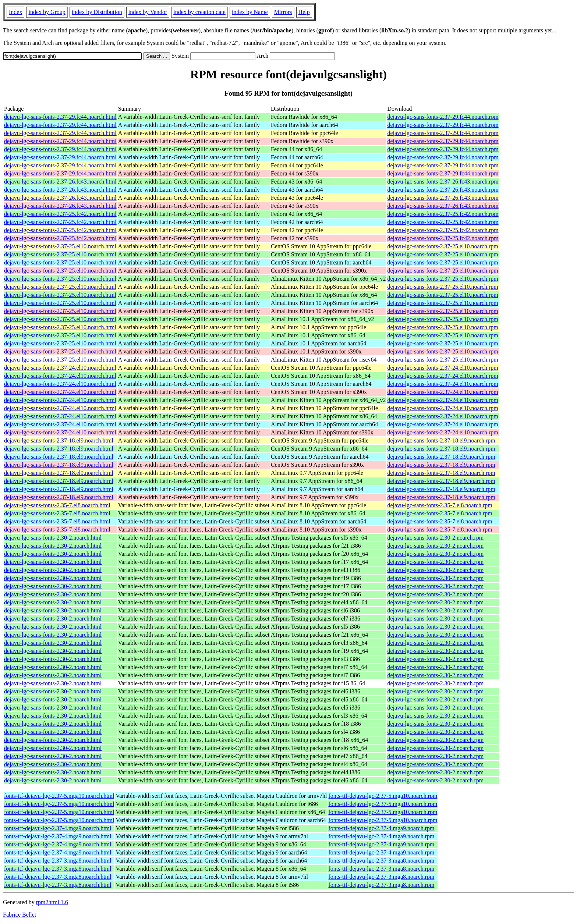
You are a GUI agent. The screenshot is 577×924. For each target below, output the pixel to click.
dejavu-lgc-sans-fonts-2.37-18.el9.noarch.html (59, 440)
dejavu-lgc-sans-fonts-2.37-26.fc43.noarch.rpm (443, 182)
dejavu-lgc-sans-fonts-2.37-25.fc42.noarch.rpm (443, 214)
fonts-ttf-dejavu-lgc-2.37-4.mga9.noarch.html (58, 828)
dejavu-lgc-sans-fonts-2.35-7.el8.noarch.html (57, 505)
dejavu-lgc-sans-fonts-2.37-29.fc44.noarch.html (60, 117)
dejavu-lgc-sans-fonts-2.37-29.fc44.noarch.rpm (443, 117)
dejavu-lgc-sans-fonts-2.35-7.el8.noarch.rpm (440, 505)
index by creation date (199, 12)
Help (304, 12)
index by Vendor (148, 12)
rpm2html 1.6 (52, 902)
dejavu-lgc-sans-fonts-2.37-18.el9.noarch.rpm (441, 440)
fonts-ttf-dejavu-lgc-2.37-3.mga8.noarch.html (58, 861)
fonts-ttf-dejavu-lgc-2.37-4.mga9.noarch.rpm (382, 828)
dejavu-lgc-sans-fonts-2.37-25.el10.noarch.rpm (443, 246)
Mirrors (283, 12)
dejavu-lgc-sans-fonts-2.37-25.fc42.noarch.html (60, 214)
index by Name (250, 12)
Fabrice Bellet (20, 915)
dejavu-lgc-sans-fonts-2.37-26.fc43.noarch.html (60, 182)
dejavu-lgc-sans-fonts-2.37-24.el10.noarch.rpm (443, 368)
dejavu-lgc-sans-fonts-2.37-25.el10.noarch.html (60, 246)
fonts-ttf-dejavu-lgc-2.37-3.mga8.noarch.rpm (382, 861)
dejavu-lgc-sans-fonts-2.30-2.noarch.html (53, 538)
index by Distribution (97, 12)
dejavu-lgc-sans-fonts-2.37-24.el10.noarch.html (60, 368)
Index (15, 12)
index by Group (47, 12)
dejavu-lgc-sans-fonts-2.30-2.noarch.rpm (436, 538)
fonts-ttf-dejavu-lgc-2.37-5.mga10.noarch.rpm (383, 796)
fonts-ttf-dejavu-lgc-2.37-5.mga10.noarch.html (59, 796)
